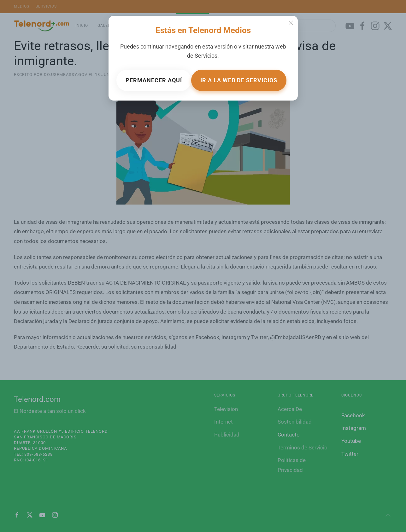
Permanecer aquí (154, 80)
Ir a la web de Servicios (239, 80)
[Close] (291, 23)
